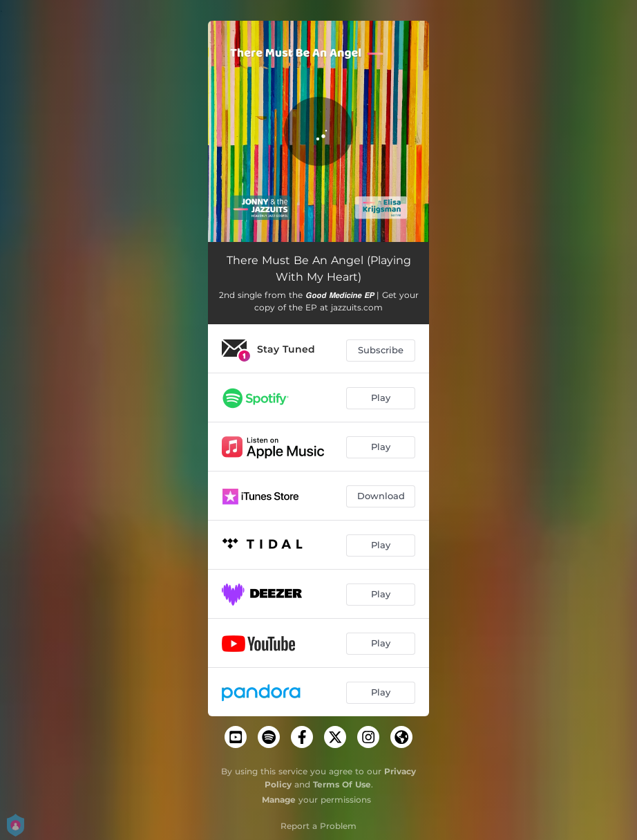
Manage (279, 800)
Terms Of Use (342, 784)
